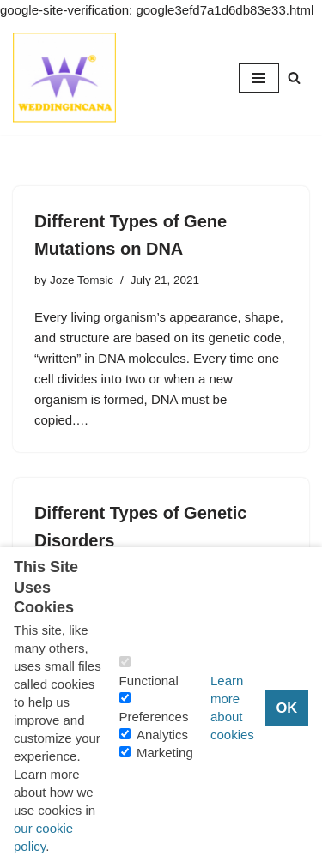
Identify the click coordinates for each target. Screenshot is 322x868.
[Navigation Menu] (259, 78)
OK (286, 708)
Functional (149, 681)
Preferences (154, 717)
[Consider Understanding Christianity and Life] (64, 78)
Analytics (162, 735)
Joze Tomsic (82, 280)
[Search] (294, 78)
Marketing (165, 753)
